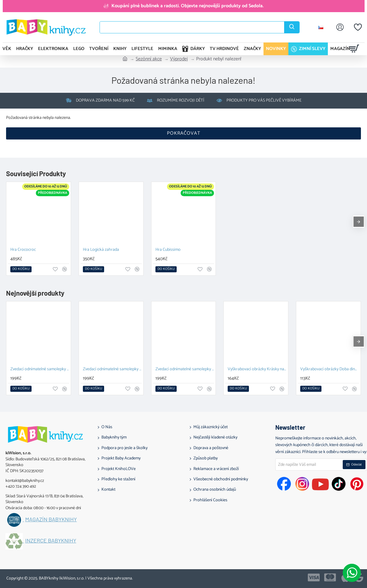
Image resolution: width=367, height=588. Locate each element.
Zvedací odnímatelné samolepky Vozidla (112, 370)
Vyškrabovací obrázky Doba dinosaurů (330, 370)
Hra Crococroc (23, 250)
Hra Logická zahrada (101, 250)
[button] (21, 269)
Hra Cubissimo (168, 250)
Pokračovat (184, 133)
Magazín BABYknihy (51, 519)
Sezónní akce (149, 59)
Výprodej (179, 59)
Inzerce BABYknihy (51, 541)
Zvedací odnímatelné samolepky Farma (185, 370)
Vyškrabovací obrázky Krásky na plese (257, 370)
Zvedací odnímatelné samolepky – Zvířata (40, 370)
